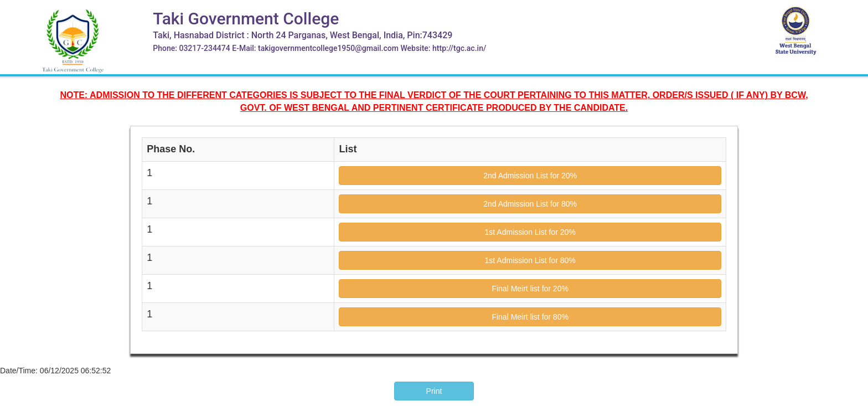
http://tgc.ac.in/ (459, 48)
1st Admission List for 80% (530, 260)
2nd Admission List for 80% (530, 204)
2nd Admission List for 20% (530, 176)
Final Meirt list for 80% (530, 317)
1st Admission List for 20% (530, 232)
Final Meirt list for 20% (530, 289)
